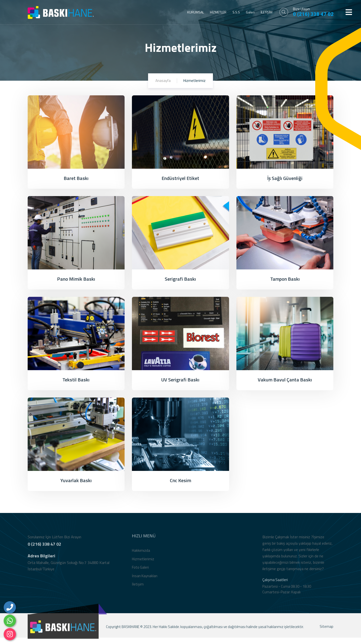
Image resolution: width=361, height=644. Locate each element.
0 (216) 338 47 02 (313, 14)
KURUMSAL (196, 12)
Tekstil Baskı (76, 380)
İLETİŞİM (267, 12)
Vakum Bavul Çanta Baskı (285, 380)
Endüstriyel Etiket (180, 178)
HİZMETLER (218, 12)
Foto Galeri (140, 570)
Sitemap (326, 629)
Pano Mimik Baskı (76, 279)
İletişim (138, 587)
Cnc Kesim (180, 480)
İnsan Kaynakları (145, 579)
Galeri (250, 12)
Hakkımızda (141, 553)
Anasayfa (163, 81)
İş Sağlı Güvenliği (285, 178)
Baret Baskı (76, 178)
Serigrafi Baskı (180, 279)
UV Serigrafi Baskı (180, 380)
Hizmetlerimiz (143, 562)
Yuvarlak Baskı (76, 480)
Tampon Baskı (285, 279)
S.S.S (236, 12)
